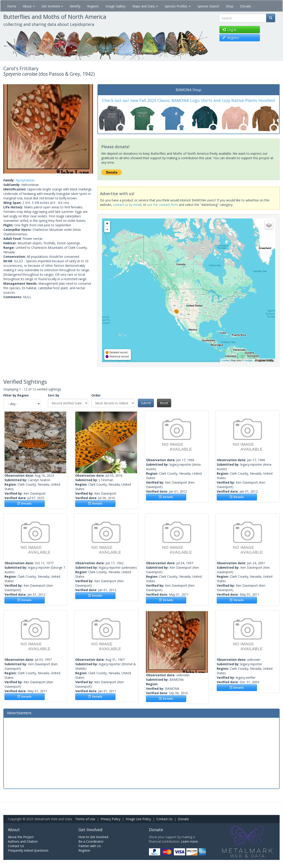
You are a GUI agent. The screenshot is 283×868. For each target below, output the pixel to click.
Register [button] (231, 38)
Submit (146, 403)
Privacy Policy (111, 819)
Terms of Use (85, 819)
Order (96, 395)
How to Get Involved (93, 837)
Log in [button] (229, 30)
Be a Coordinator (91, 841)
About (29, 6)
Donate (246, 6)
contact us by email (127, 205)
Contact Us (164, 819)
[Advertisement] (141, 753)
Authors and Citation (23, 841)
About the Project (21, 837)
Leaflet (225, 360)
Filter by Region (16, 395)
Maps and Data (145, 6)
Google (248, 360)
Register (84, 850)
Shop (230, 6)
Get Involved (52, 6)
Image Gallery (116, 6)
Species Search (208, 6)
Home (12, 6)
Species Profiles (178, 6)
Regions (93, 6)
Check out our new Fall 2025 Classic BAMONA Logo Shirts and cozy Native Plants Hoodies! (188, 100)
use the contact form (163, 205)
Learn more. (190, 841)
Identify (75, 6)
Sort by (54, 395)
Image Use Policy (138, 819)
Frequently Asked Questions (28, 850)
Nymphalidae (25, 180)
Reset (164, 403)
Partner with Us (90, 846)
